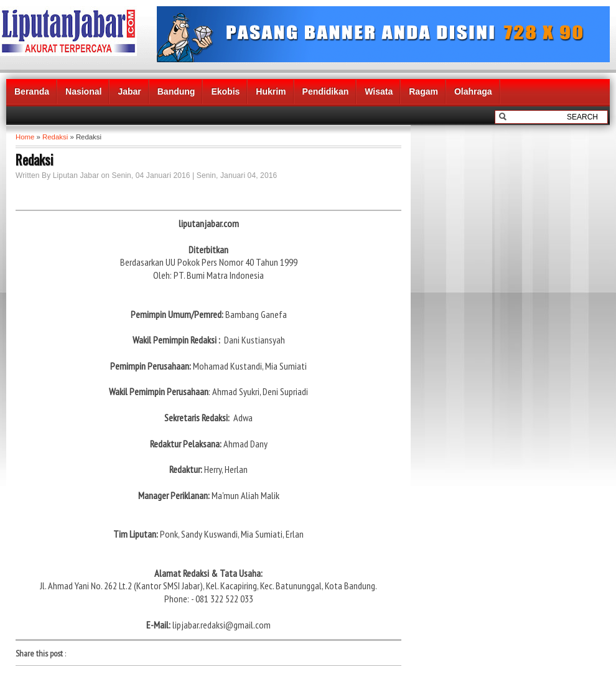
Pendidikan (326, 91)
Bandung (176, 91)
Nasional (83, 91)
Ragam (423, 91)
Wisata (379, 91)
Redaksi (55, 137)
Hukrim (271, 91)
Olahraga (473, 91)
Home (25, 137)
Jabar (129, 91)
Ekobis (225, 91)
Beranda (32, 91)
